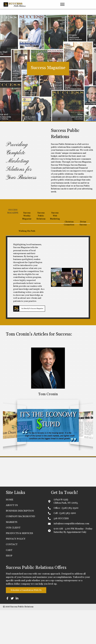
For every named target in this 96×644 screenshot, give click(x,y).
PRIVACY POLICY (16, 573)
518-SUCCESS (61, 552)
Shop (9, 590)
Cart (9, 584)
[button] (62, 3)
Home (10, 534)
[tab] (13, 248)
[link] (62, 11)
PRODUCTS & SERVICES (19, 567)
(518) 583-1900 (68, 547)
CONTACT (12, 578)
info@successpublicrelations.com (71, 557)
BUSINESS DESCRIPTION (20, 545)
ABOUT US (12, 539)
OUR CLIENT (13, 562)
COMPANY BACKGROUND (20, 550)
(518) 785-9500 (70, 542)
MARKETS (12, 556)
